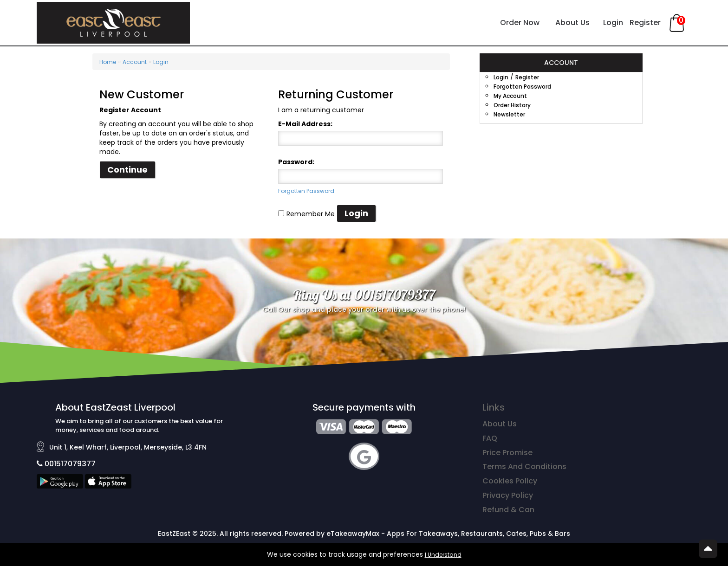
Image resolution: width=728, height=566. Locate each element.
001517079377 (66, 464)
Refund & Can (508, 510)
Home (108, 62)
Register (645, 23)
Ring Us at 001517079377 (364, 295)
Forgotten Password (306, 191)
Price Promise (507, 453)
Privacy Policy (508, 495)
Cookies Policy (510, 481)
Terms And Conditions (524, 466)
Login (613, 23)
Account (135, 62)
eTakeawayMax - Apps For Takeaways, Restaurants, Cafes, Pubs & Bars (448, 534)
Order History (512, 105)
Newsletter (509, 114)
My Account (510, 96)
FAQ (490, 438)
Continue (127, 170)
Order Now (520, 23)
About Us (572, 23)
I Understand (443, 555)
